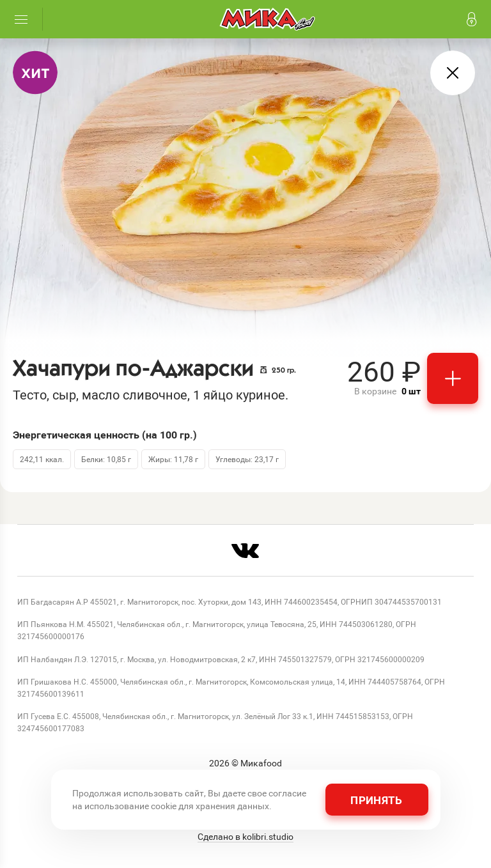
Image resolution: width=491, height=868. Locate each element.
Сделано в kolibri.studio (245, 837)
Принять (376, 800)
